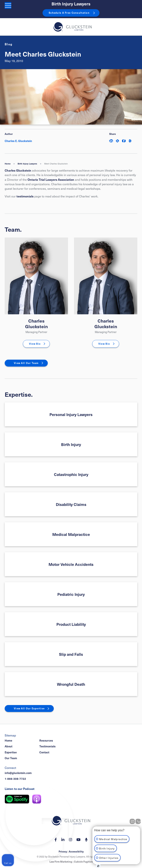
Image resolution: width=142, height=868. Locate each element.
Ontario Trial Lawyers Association (51, 179)
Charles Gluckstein (18, 170)
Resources (46, 740)
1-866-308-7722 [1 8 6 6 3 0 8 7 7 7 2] (15, 779)
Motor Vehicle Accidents (71, 564)
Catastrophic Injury (71, 474)
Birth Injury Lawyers (71, 4)
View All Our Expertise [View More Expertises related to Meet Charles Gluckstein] (29, 708)
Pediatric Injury (71, 594)
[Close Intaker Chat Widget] (138, 821)
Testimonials (47, 746)
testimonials (25, 196)
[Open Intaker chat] (98, 866)
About (9, 746)
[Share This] (130, 141)
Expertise (11, 752)
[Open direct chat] (132, 821)
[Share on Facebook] (124, 141)
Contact (44, 752)
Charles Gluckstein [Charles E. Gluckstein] (36, 323)
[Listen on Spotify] (17, 799)
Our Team (11, 758)
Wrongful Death (71, 684)
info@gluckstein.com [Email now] (18, 773)
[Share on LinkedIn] (111, 141)
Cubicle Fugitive (83, 862)
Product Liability (71, 624)
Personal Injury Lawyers (71, 414)
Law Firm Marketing (61, 862)
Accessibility (76, 852)
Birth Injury (71, 444)
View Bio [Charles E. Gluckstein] (35, 344)
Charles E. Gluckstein (18, 141)
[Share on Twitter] (117, 141)
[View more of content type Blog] (9, 44)
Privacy (63, 852)
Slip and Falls (71, 654)
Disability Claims (71, 504)
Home (8, 164)
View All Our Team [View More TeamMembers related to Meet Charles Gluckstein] (26, 363)
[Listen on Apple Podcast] (37, 799)
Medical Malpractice (71, 534)
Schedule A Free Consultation (69, 13)
